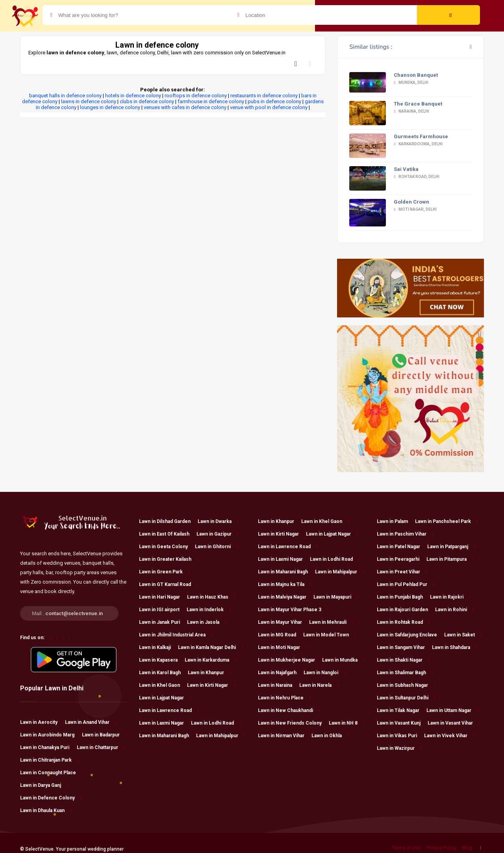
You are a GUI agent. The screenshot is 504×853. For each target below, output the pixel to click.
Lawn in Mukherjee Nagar (290, 660)
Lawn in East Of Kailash (168, 534)
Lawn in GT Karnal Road (169, 584)
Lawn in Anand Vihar (91, 722)
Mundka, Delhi (411, 83)
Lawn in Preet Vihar (402, 572)
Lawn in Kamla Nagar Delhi (210, 647)
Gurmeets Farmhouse (421, 136)
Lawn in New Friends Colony (293, 723)
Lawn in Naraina (279, 685)
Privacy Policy (441, 848)
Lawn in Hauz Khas (211, 597)
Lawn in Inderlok (209, 610)
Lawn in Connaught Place (52, 773)
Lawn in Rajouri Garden (406, 610)
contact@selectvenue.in (74, 613)
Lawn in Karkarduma (210, 660)
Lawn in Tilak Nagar (402, 710)
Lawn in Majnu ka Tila (285, 584)
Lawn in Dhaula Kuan (46, 810)
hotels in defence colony (133, 95)
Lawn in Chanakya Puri (48, 747)
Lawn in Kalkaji (158, 647)
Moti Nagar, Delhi (415, 209)
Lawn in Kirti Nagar (211, 685)
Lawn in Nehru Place (284, 698)
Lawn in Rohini (455, 610)
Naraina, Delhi (411, 111)
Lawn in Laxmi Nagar (165, 723)
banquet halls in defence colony (65, 95)
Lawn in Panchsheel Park (447, 521)
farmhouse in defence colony (211, 101)
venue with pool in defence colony (269, 107)
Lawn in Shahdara (455, 647)
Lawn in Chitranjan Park (49, 760)
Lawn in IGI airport (163, 610)
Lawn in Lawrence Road (169, 710)
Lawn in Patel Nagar (402, 547)
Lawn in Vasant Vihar (454, 723)
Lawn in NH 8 (347, 723)
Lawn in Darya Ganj (44, 785)
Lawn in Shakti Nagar (403, 660)
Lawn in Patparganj (451, 547)
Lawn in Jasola (207, 622)
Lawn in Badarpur (104, 735)
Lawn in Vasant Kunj (402, 723)
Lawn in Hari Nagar (163, 597)
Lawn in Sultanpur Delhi (406, 698)
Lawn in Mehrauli (331, 622)
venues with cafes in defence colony (185, 107)
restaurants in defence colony (264, 95)
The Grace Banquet (418, 104)
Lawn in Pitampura (450, 559)
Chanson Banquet (416, 75)
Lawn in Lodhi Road (216, 723)
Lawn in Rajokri (450, 597)
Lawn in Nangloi (324, 673)
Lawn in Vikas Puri (400, 736)
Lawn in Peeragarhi (402, 559)
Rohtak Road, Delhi (417, 177)
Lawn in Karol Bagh (163, 673)
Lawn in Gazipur (218, 534)
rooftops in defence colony (196, 95)
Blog (467, 848)
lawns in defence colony (89, 101)
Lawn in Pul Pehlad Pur (406, 584)
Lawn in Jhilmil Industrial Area (176, 635)
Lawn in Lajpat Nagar (165, 698)
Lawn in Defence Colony (51, 798)
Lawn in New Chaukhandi (289, 710)
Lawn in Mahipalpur (221, 736)
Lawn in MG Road (281, 635)
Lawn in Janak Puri (163, 622)
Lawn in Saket (463, 635)
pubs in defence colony (274, 101)
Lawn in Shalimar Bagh (405, 673)
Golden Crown (411, 202)
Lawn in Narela (319, 685)
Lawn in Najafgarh (281, 673)
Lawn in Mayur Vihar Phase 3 (293, 610)
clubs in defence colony (147, 101)
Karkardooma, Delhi (418, 144)
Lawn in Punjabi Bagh (403, 597)
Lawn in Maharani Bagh (168, 736)
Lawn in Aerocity (42, 722)
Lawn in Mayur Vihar (283, 622)
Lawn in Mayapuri (336, 597)
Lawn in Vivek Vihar (449, 736)
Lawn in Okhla (330, 736)
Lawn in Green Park (164, 572)
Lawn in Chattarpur (101, 747)
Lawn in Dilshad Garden (168, 521)
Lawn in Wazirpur (399, 748)
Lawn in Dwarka (218, 521)
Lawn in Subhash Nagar (406, 685)
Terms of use (406, 848)
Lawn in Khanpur (209, 673)
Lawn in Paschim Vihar (405, 534)
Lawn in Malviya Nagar (286, 597)
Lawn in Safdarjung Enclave (410, 635)
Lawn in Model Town (330, 635)
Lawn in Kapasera (162, 660)
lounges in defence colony (110, 107)
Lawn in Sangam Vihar (404, 647)
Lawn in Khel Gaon (163, 685)
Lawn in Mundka (343, 660)
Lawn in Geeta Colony (167, 547)
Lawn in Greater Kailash (169, 559)
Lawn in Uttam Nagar (452, 710)
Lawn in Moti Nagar (283, 647)
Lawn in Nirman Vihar (285, 736)
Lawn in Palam (396, 521)
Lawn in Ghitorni (216, 547)
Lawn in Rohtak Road (403, 622)
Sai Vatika (406, 169)
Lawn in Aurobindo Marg (51, 735)
